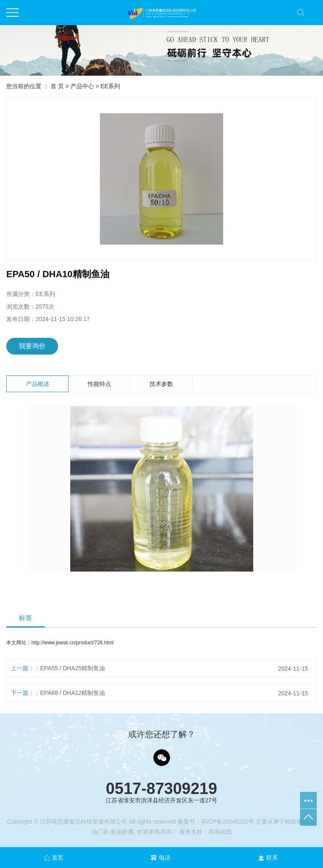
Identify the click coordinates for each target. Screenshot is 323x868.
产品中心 (82, 86)
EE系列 (111, 86)
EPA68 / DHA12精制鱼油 (72, 693)
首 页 (57, 86)
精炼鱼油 (297, 822)
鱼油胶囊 (122, 832)
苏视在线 (220, 832)
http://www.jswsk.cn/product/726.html (72, 643)
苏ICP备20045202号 (228, 822)
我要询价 (32, 346)
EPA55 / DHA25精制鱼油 (72, 668)
